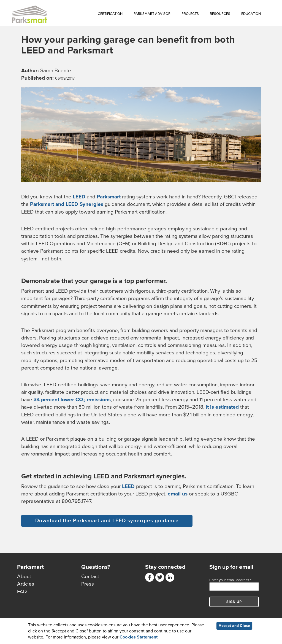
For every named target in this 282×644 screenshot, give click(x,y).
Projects (190, 14)
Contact (90, 576)
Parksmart (109, 197)
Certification (110, 14)
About (24, 576)
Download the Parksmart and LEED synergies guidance (107, 521)
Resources (220, 14)
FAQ (22, 592)
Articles (26, 584)
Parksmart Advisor (152, 14)
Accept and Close (234, 626)
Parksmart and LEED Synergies (67, 204)
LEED (79, 197)
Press (88, 584)
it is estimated (222, 407)
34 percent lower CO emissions (72, 400)
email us (178, 494)
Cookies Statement (139, 637)
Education (251, 14)
